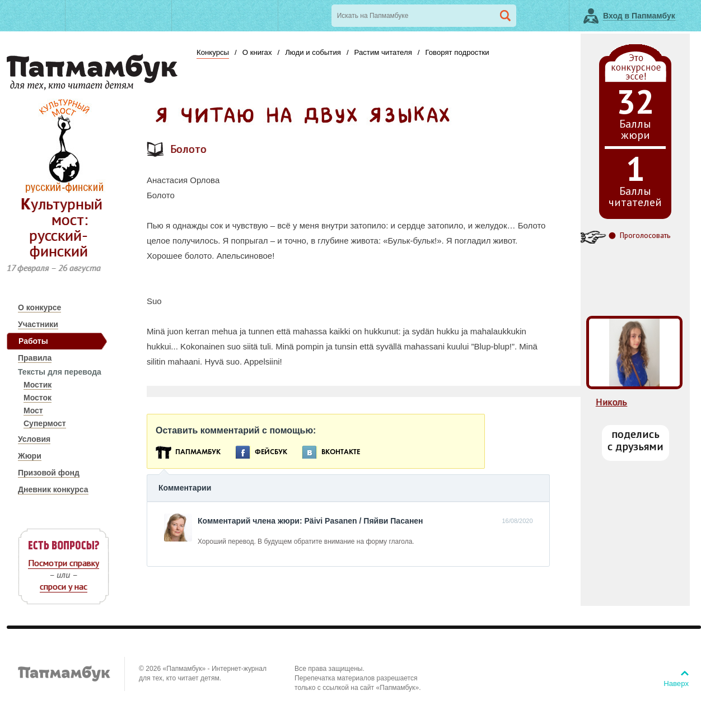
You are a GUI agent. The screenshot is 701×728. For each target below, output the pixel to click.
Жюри (30, 456)
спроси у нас (64, 586)
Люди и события (313, 52)
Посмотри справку (64, 563)
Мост (33, 410)
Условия (34, 439)
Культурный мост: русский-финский (62, 227)
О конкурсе (39, 307)
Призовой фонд (49, 473)
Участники (38, 324)
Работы (33, 341)
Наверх (676, 683)
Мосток (38, 398)
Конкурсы (213, 52)
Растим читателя (383, 52)
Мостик (38, 385)
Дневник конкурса (53, 489)
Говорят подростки (457, 52)
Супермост (45, 423)
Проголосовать (645, 235)
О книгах (257, 52)
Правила (35, 358)
